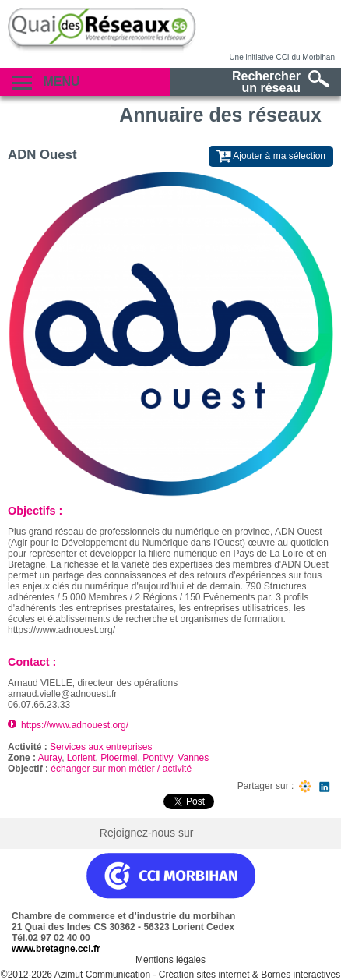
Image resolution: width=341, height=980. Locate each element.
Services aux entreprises (101, 747)
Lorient (81, 758)
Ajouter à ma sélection (271, 156)
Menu (46, 82)
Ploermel (119, 758)
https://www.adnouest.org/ (75, 725)
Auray (50, 758)
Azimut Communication (102, 975)
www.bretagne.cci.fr (56, 949)
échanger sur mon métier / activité (121, 769)
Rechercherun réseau (281, 82)
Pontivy (157, 758)
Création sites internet (204, 975)
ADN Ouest (42, 155)
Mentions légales (170, 960)
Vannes (193, 758)
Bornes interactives (301, 975)
